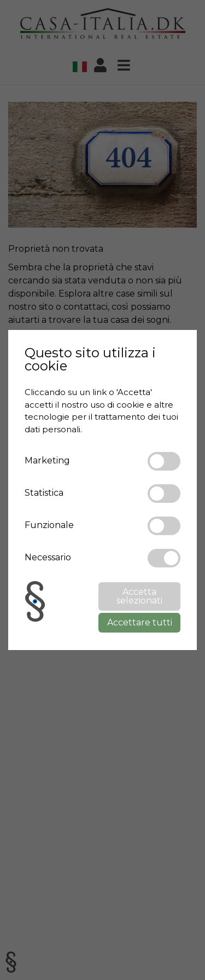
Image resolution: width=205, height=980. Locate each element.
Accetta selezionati (139, 596)
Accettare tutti (140, 622)
